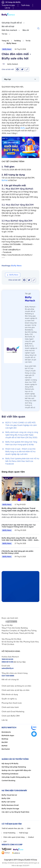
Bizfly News (7, 49)
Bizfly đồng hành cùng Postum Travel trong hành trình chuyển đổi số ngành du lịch (20, 511)
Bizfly (23, 128)
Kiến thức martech (9, 30)
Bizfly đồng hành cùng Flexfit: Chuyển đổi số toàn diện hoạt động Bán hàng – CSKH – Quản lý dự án (20, 540)
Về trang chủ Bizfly (11, 2)
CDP (5, 842)
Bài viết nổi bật (8, 26)
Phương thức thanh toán (12, 703)
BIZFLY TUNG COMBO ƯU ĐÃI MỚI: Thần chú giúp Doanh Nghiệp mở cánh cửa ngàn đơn (21, 425)
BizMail (4, 180)
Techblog (17, 41)
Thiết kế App (23, 833)
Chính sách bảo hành (10, 707)
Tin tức (4, 34)
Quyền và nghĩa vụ (9, 699)
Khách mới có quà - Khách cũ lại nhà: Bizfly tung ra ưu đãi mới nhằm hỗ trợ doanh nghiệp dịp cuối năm (20, 451)
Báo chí (26, 30)
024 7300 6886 (8, 676)
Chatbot (31, 837)
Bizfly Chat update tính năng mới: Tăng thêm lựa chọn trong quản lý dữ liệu (21, 443)
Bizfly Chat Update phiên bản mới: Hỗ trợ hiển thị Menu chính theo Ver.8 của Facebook (22, 461)
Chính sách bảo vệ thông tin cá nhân (16, 686)
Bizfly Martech (10, 64)
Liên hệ (7, 8)
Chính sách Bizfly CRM (11, 716)
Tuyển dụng (25, 5)
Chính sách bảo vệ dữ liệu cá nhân (16, 690)
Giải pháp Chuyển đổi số (12, 23)
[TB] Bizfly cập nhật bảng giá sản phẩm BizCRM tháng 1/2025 (17, 552)
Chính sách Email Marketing (13, 711)
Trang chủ (5, 41)
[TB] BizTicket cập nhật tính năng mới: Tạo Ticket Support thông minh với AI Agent (19, 526)
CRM (29, 828)
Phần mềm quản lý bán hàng (14, 837)
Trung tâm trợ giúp (8, 5)
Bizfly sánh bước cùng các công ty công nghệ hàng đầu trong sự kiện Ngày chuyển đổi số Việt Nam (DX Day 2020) (22, 435)
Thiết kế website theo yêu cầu (13, 828)
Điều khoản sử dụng (10, 694)
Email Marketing (9, 833)
